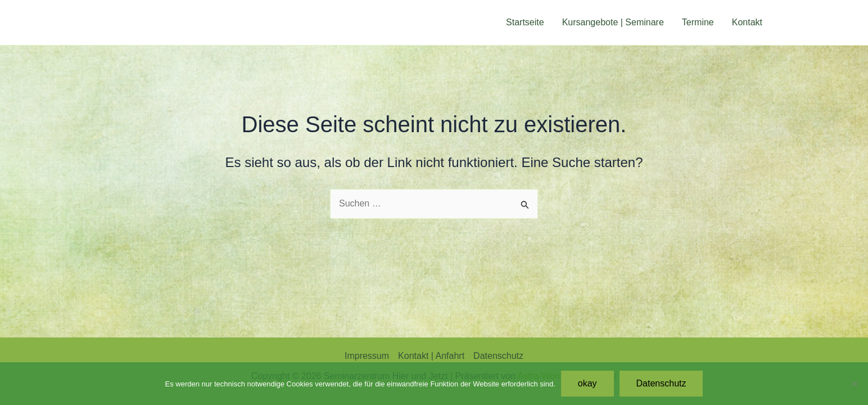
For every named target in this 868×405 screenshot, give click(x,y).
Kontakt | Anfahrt (431, 356)
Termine (698, 22)
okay (587, 383)
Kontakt (747, 22)
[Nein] (854, 384)
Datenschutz (498, 356)
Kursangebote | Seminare (613, 22)
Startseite (525, 22)
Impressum (367, 356)
